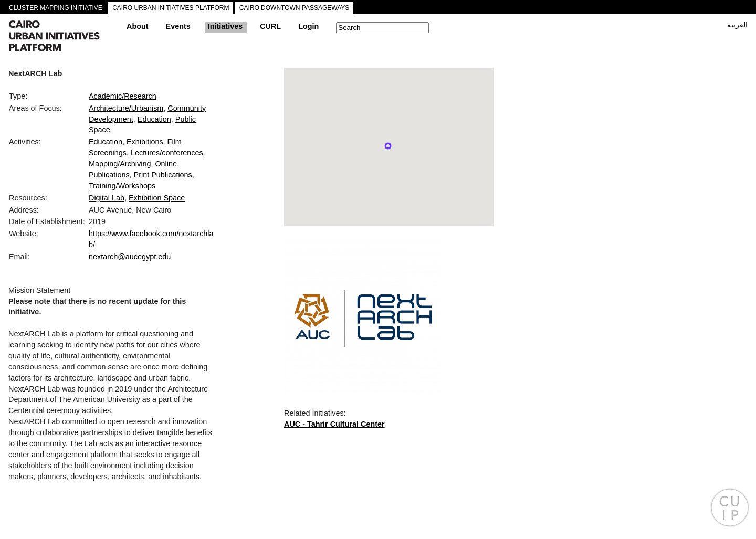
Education (154, 119)
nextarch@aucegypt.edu (130, 257)
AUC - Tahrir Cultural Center (334, 424)
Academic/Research (123, 96)
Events (178, 26)
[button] (388, 146)
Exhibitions (145, 142)
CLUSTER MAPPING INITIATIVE (56, 8)
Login (308, 26)
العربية (737, 25)
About (138, 26)
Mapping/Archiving (120, 164)
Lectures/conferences (167, 153)
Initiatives (225, 26)
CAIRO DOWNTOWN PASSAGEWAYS (295, 8)
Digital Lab (107, 198)
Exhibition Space (157, 198)
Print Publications (163, 175)
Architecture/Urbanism (126, 108)
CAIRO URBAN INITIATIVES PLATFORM (171, 8)
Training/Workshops (122, 186)
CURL (270, 26)
